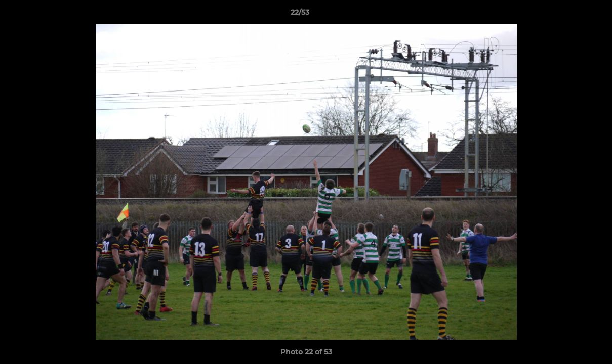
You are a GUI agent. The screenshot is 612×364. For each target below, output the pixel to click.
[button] (569, 15)
